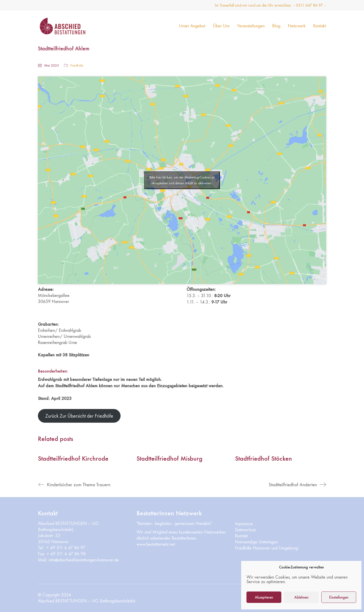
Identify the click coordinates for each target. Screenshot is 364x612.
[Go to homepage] (70, 26)
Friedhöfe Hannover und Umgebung (267, 548)
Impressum (244, 524)
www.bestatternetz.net (156, 544)
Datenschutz (246, 530)
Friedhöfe (77, 65)
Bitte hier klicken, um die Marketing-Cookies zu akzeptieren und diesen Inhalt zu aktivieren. (182, 180)
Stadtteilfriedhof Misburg (169, 459)
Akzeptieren (264, 597)
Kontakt (242, 536)
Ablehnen (301, 597)
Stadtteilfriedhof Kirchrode (73, 459)
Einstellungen (339, 597)
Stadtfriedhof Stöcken (264, 459)
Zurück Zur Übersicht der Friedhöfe (79, 416)
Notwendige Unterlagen (257, 542)
